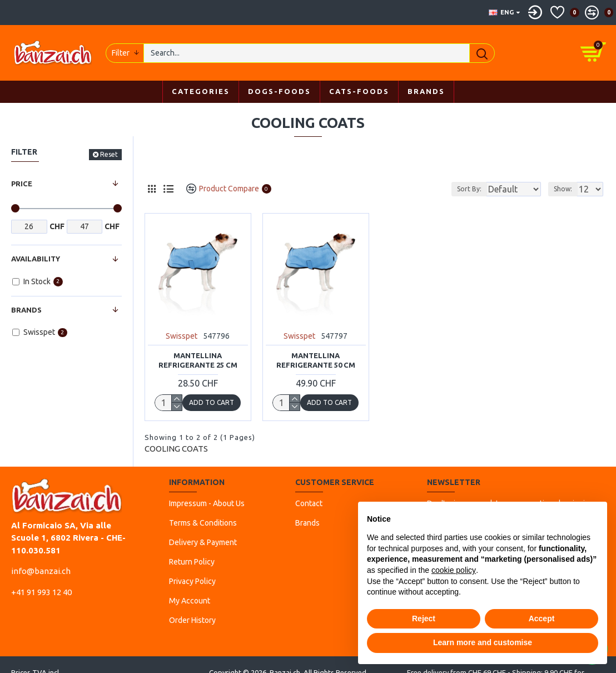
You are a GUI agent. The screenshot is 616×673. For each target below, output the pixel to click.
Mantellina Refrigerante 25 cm (198, 360)
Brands (26, 310)
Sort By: (460, 189)
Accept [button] (542, 618)
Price (22, 184)
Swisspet (182, 336)
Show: (566, 189)
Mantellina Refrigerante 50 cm (316, 360)
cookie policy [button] (454, 570)
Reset (109, 154)
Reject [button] (424, 618)
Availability (36, 259)
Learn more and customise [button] (483, 642)
